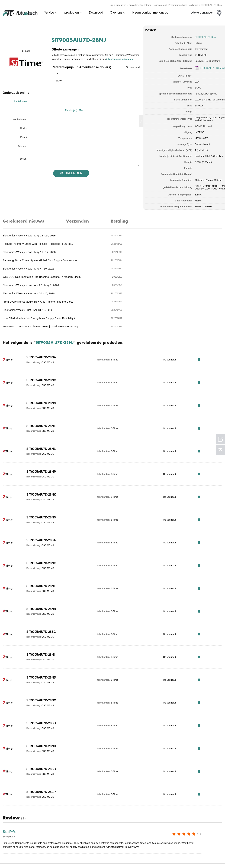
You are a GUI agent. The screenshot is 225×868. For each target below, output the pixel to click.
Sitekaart (198, 858)
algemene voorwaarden (17, 858)
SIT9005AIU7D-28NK (42, 447)
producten (121, 4)
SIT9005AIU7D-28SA (42, 493)
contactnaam (20, 109)
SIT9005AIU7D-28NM (42, 470)
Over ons (116, 12)
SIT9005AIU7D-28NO (42, 653)
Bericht (23, 149)
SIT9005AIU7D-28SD (42, 676)
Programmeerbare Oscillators (183, 4)
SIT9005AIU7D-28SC (42, 584)
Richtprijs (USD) (77, 100)
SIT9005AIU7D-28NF (41, 539)
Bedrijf (24, 118)
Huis (111, 4)
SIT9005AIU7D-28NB (42, 562)
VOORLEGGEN (65, 163)
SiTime (180, 41)
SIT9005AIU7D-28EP (41, 745)
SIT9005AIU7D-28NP (42, 424)
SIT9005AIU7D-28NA (42, 310)
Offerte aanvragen (202, 12)
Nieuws (160, 858)
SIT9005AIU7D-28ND (42, 630)
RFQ (211, 312)
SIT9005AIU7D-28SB (42, 722)
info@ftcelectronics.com (70, 60)
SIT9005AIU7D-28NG (42, 516)
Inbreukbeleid (48, 858)
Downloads (178, 858)
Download (96, 12)
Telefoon (23, 136)
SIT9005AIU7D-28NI (41, 607)
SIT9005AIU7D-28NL (41, 401)
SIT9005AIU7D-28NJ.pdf (194, 66)
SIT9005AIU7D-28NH (42, 699)
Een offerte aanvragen (78, 858)
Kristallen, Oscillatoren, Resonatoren (147, 4)
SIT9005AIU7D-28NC (42, 333)
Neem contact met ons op (150, 12)
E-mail (24, 127)
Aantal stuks (21, 100)
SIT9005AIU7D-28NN (42, 356)
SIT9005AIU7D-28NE (42, 379)
